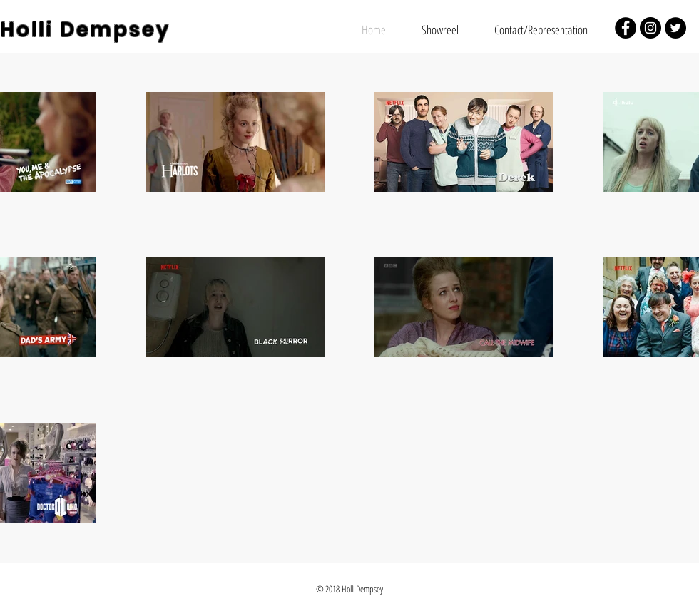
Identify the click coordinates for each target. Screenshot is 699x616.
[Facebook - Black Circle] (626, 28)
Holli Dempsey (85, 30)
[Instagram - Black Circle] (650, 28)
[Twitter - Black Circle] (675, 28)
